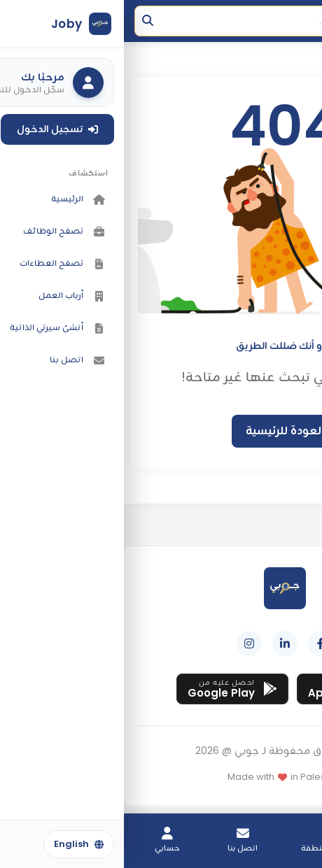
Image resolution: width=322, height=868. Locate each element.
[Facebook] (197, 643)
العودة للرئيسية (161, 431)
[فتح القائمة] (297, 21)
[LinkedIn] (161, 643)
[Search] (123, 21)
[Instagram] (125, 643)
